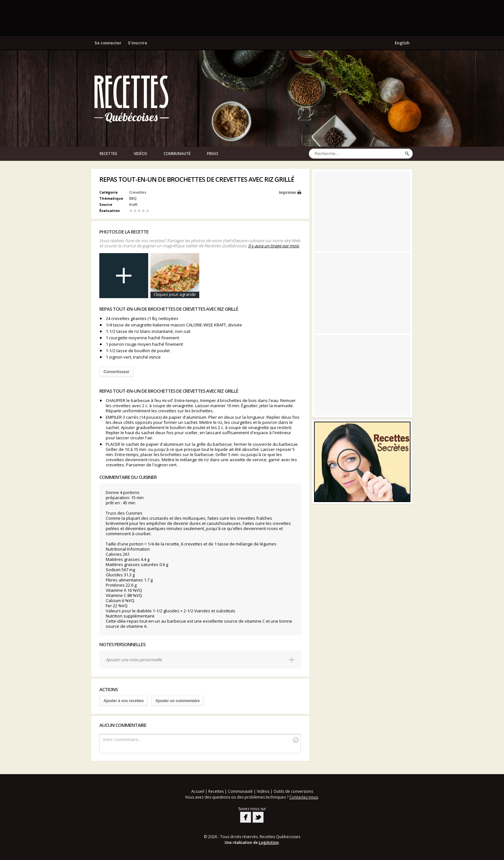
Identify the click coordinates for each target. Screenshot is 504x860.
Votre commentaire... (201, 740)
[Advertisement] (252, 18)
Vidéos (140, 154)
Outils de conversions (293, 791)
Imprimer (290, 192)
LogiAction (269, 842)
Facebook (246, 817)
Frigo (213, 154)
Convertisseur (117, 372)
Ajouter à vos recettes (124, 701)
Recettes (108, 154)
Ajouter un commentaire (177, 701)
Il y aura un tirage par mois (274, 246)
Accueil (198, 791)
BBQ (133, 198)
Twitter (258, 817)
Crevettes (138, 192)
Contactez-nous (304, 797)
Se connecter (108, 43)
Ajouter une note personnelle (134, 660)
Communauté (177, 154)
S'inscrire (138, 43)
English (402, 43)
